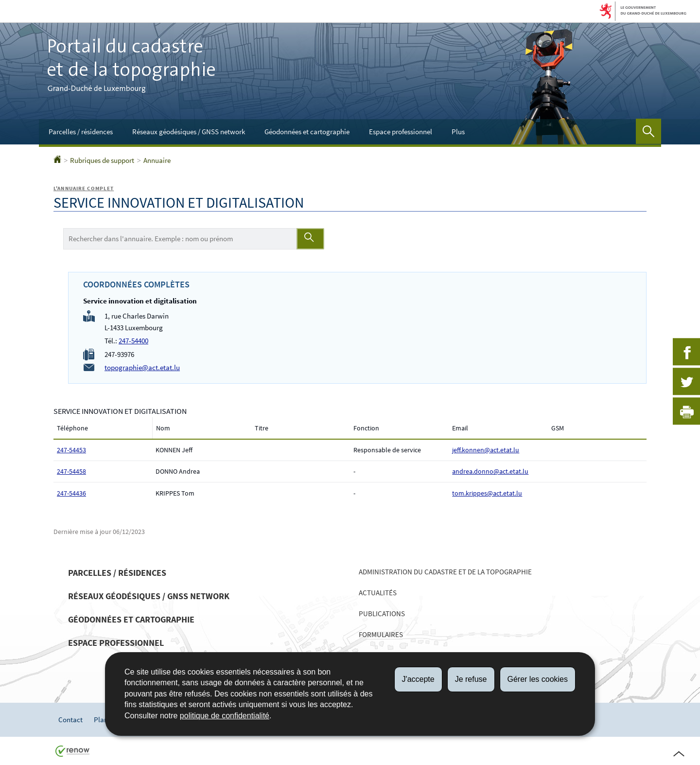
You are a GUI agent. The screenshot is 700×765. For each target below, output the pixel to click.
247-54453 (71, 450)
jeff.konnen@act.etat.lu (486, 450)
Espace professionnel (401, 132)
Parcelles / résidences (81, 132)
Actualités (378, 593)
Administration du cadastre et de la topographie (445, 572)
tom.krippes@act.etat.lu (487, 493)
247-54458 (71, 471)
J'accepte (418, 679)
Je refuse (471, 679)
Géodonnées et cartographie (307, 132)
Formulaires (381, 634)
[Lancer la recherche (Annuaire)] (310, 239)
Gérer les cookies (538, 679)
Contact (70, 720)
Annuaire (157, 160)
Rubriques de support (102, 160)
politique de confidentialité (225, 716)
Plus (458, 132)
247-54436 (71, 493)
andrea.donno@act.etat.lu (490, 471)
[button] (648, 131)
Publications (382, 614)
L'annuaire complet (84, 188)
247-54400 (133, 341)
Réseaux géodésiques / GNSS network (189, 132)
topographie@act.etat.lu (142, 367)
